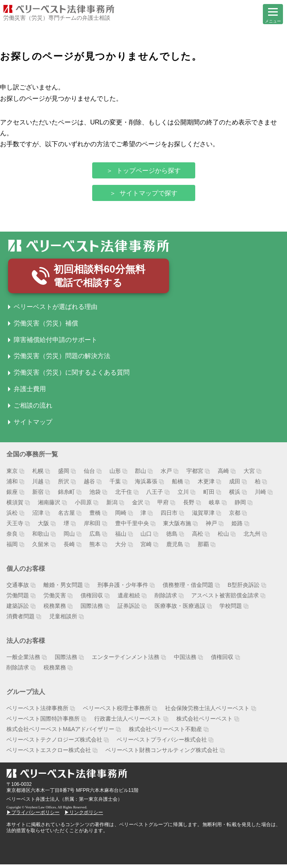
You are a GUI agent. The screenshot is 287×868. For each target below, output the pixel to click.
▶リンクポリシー (84, 816)
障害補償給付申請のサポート (56, 343)
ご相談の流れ (33, 409)
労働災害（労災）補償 (46, 326)
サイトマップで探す (149, 193)
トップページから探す (149, 171)
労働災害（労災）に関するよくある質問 (72, 376)
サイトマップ (33, 425)
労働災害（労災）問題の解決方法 (62, 359)
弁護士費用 (30, 392)
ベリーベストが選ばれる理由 (56, 310)
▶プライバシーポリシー (33, 816)
